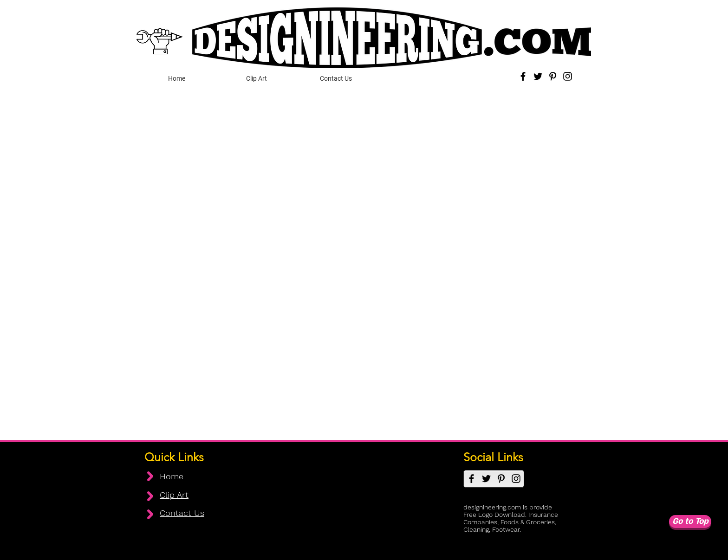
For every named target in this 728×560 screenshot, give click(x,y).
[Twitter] (538, 76)
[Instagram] (568, 76)
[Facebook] (523, 76)
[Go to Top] (690, 521)
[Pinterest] (553, 76)
